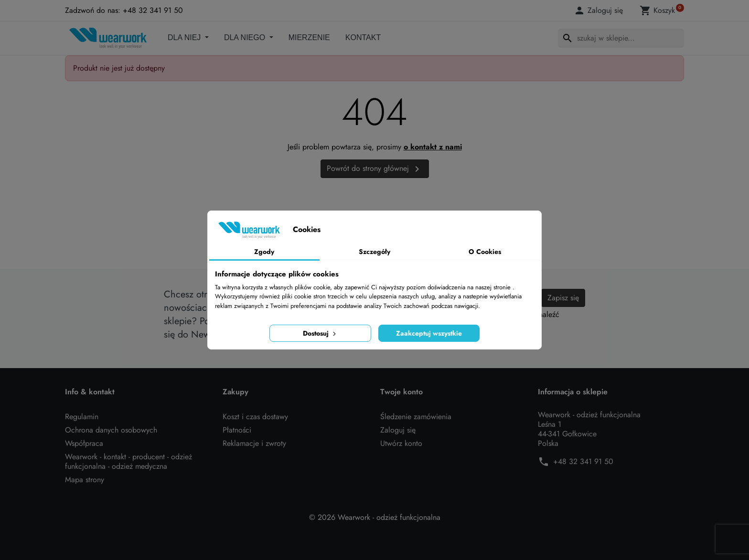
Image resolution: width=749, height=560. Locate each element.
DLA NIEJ (185, 37)
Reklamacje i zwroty (254, 443)
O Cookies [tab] (485, 252)
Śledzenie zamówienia (416, 417)
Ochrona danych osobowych (111, 430)
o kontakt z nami (433, 147)
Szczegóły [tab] (374, 252)
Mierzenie (309, 37)
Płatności (237, 430)
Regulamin (82, 417)
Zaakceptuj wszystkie (429, 333)
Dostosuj (320, 333)
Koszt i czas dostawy (255, 417)
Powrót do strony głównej (375, 169)
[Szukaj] (621, 38)
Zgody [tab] (264, 252)
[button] (600, 11)
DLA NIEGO (246, 37)
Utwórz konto (401, 443)
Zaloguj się (398, 430)
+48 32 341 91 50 (583, 462)
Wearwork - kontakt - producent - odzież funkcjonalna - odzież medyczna (128, 461)
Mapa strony (85, 480)
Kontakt (363, 37)
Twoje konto (401, 392)
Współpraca (84, 443)
